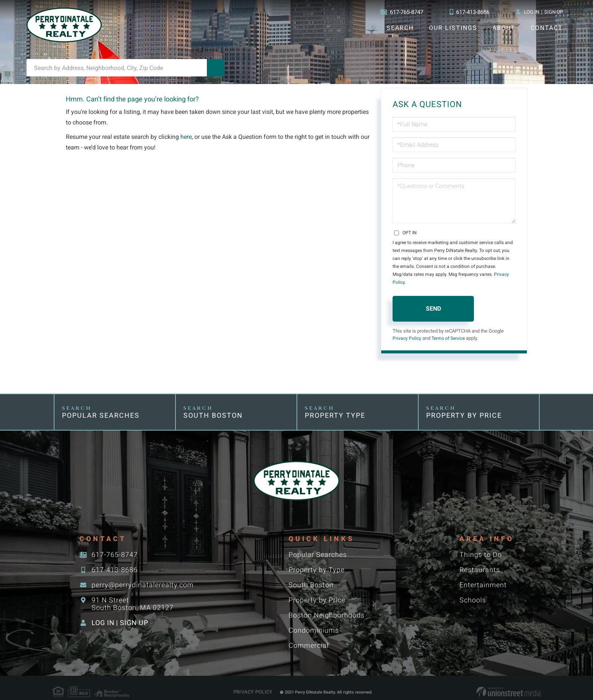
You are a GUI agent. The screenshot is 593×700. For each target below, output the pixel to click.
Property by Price (464, 408)
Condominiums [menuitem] (313, 623)
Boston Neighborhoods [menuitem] (326, 607)
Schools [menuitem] (472, 592)
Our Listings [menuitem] (453, 28)
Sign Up (553, 12)
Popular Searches (101, 408)
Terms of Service (451, 331)
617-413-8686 (469, 12)
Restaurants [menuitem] (479, 562)
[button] (216, 68)
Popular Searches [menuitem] (317, 547)
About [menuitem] (504, 28)
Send (434, 301)
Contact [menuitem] (546, 28)
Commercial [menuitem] (308, 638)
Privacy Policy (486, 274)
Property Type (335, 408)
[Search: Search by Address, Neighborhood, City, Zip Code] (117, 68)
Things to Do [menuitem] (480, 547)
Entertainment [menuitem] (483, 577)
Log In (531, 12)
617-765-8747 (399, 12)
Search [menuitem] (400, 28)
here (187, 137)
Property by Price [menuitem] (317, 592)
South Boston (213, 408)
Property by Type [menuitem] (316, 562)
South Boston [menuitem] (311, 577)
